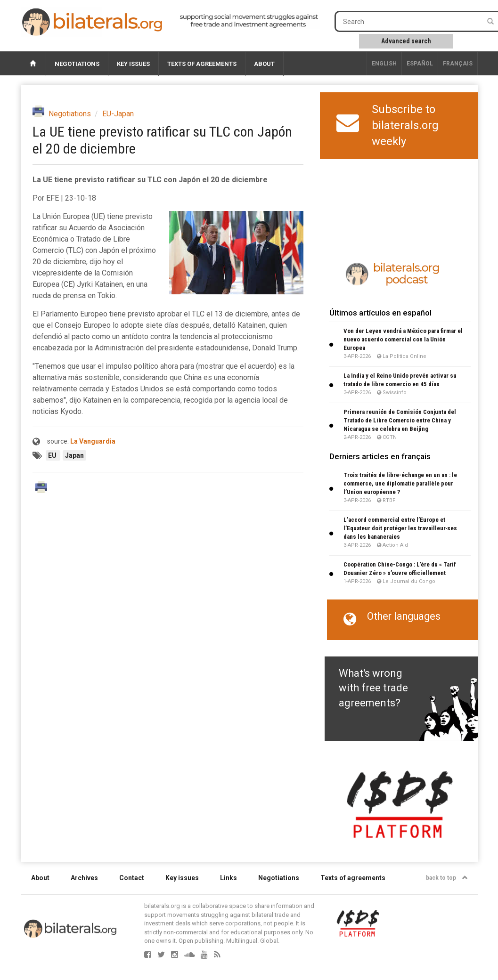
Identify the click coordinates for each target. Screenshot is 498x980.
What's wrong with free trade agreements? (373, 688)
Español (420, 64)
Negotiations (77, 64)
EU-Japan (118, 114)
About (264, 64)
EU (53, 455)
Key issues (133, 64)
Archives (84, 878)
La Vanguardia (93, 441)
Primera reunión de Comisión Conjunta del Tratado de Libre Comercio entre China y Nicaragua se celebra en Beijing (400, 420)
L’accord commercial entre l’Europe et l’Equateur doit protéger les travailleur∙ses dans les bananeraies (400, 528)
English (384, 64)
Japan (74, 455)
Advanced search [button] (406, 41)
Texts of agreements (202, 64)
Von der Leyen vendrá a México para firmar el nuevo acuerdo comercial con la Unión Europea (403, 339)
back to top (447, 878)
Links (229, 878)
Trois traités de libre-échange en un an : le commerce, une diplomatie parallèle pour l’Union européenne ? (400, 483)
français (458, 64)
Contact (132, 878)
